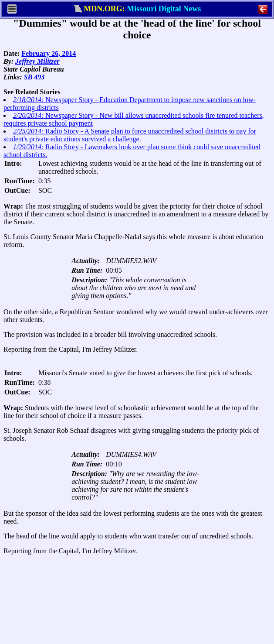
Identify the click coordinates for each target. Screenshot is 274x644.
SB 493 (34, 77)
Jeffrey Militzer (37, 61)
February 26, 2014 (49, 53)
